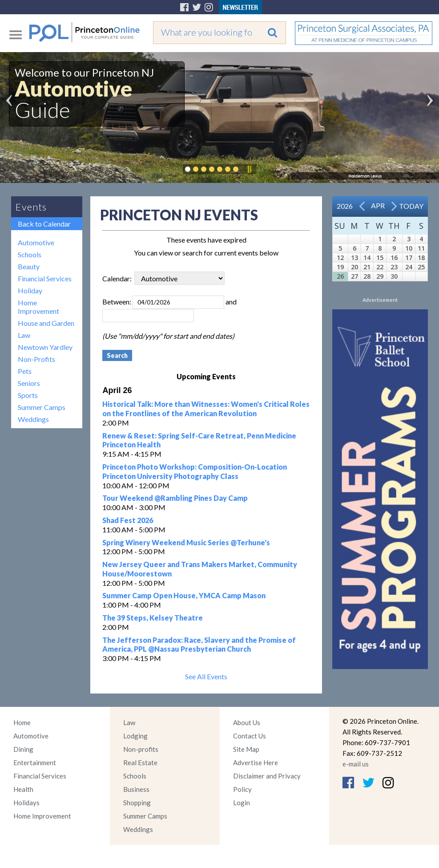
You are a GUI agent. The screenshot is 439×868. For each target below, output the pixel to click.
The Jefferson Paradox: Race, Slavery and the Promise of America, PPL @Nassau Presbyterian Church (199, 645)
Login (242, 803)
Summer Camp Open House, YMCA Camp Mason (184, 595)
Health (23, 789)
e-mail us (356, 764)
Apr (378, 205)
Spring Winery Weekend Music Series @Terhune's (186, 542)
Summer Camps (42, 407)
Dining (23, 749)
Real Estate (140, 763)
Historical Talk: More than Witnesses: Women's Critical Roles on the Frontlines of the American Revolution (206, 409)
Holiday (30, 290)
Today (411, 206)
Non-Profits (36, 359)
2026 (345, 206)
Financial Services (45, 278)
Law (24, 335)
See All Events (206, 676)
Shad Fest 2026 (128, 520)
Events (31, 207)
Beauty (29, 266)
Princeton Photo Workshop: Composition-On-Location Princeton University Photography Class (195, 471)
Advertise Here (256, 763)
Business (136, 789)
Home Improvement (38, 307)
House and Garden (46, 323)
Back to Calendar (44, 224)
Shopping (137, 803)
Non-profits (141, 749)
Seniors (29, 383)
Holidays (26, 803)
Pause (249, 169)
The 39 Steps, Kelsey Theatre (153, 618)
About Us (247, 722)
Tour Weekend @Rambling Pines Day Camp (175, 498)
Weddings (33, 419)
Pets (25, 371)
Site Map (246, 749)
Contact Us (250, 736)
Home (22, 722)
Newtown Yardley (45, 347)
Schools (30, 254)
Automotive (36, 242)
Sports (28, 395)
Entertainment (35, 763)
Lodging (135, 736)
